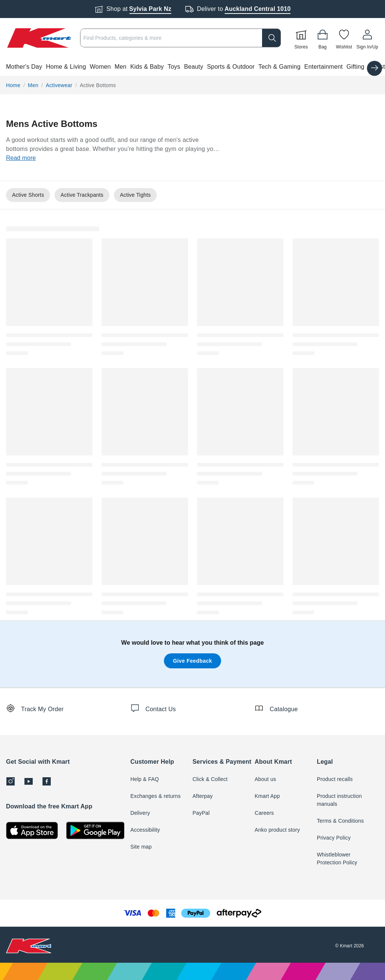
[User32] (367, 38)
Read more (21, 158)
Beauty (193, 67)
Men (121, 67)
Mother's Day (24, 67)
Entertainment (323, 67)
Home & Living (66, 67)
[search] (271, 38)
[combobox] (180, 38)
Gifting (356, 67)
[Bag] (323, 38)
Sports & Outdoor (231, 67)
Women (100, 67)
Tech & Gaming (279, 67)
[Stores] (301, 38)
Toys (174, 67)
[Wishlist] (344, 38)
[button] (192, 67)
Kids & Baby (147, 67)
